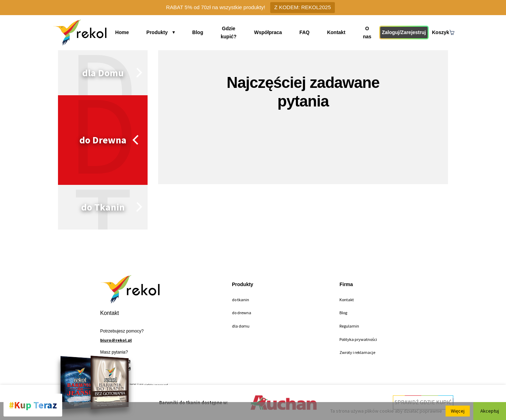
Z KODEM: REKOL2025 (303, 7)
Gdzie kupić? (230, 32)
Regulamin (349, 326)
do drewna (242, 313)
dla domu (241, 326)
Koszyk (442, 32)
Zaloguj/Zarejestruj (400, 32)
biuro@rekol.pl (116, 340)
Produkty (159, 32)
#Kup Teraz (33, 405)
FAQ (305, 32)
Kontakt (332, 32)
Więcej (458, 411)
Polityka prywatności (358, 339)
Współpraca (273, 32)
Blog (196, 32)
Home (128, 32)
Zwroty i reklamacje (357, 352)
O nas (362, 32)
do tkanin (241, 300)
